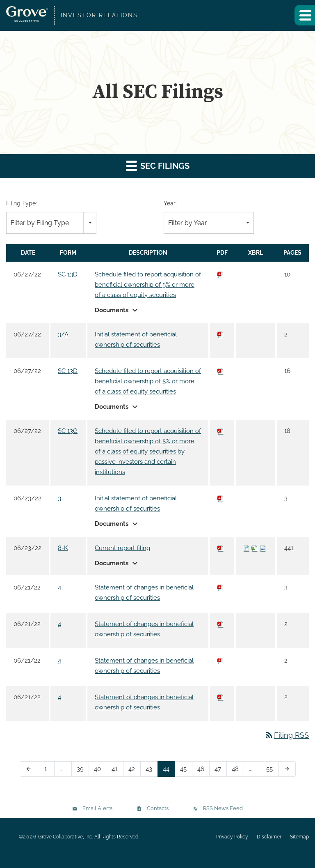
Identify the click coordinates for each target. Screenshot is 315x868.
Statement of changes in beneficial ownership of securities (144, 593)
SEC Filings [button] (158, 165)
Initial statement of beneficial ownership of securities (136, 340)
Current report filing (122, 548)
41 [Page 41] (117, 771)
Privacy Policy (232, 837)
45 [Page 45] (186, 771)
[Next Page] (287, 769)
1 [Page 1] (48, 771)
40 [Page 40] (100, 771)
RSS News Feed (223, 808)
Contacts (158, 808)
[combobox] (51, 223)
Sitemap (299, 837)
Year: (170, 203)
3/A (63, 334)
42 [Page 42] (134, 771)
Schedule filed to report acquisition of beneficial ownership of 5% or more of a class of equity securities (148, 285)
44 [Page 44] (169, 771)
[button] (305, 15)
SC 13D (68, 274)
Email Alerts (97, 808)
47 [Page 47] (220, 771)
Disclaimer (269, 837)
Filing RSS (286, 735)
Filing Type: (22, 203)
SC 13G (68, 431)
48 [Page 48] (238, 771)
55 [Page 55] (272, 771)
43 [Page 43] (152, 771)
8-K (63, 548)
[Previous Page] (29, 769)
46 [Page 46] (203, 771)
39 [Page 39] (83, 771)
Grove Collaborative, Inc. (66, 837)
